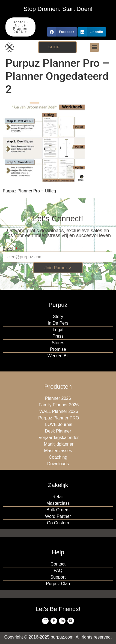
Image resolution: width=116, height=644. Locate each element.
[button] (62, 32)
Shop (54, 47)
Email (9, 249)
